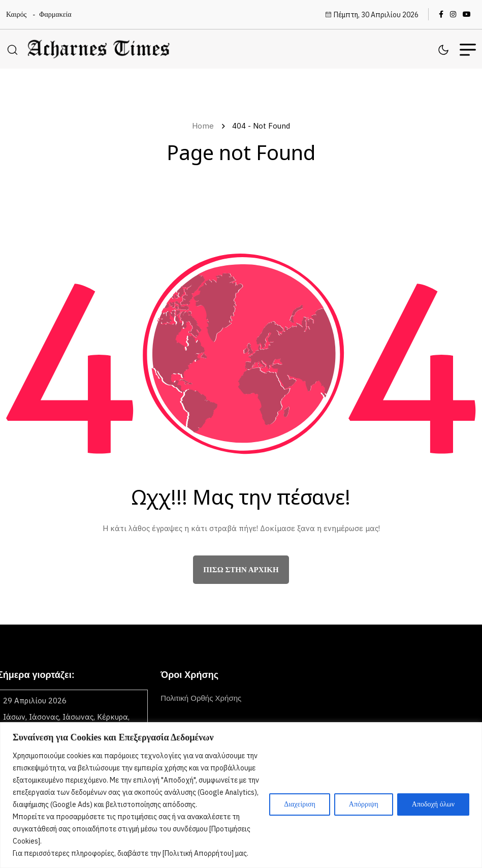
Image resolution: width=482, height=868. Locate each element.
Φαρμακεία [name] (55, 14)
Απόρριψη (364, 804)
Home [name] (205, 126)
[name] (444, 14)
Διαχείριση (300, 804)
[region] (241, 795)
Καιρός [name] (16, 14)
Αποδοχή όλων (433, 804)
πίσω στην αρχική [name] (241, 570)
